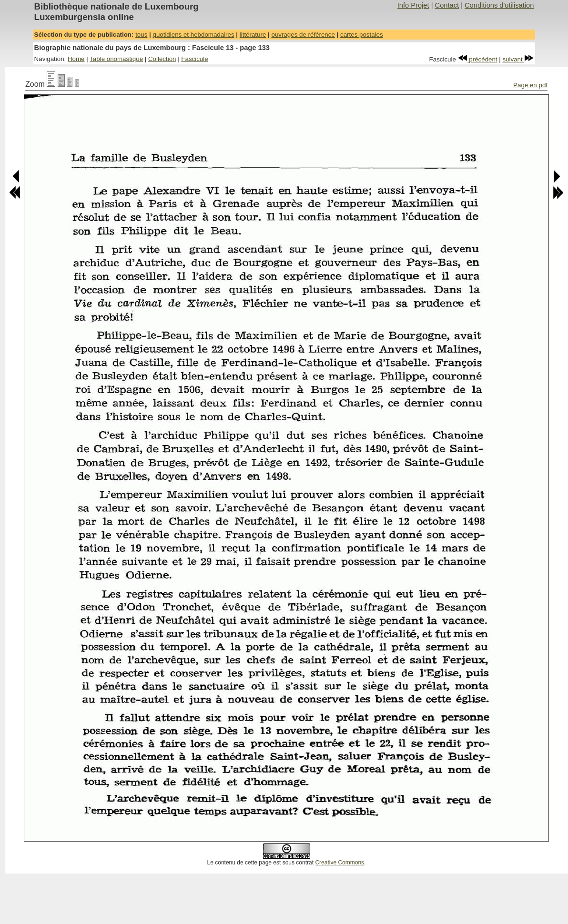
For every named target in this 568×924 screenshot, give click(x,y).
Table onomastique (116, 59)
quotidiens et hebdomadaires (193, 35)
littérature (253, 35)
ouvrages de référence (303, 35)
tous (141, 35)
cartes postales (362, 35)
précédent (478, 59)
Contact (447, 5)
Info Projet (413, 5)
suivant (518, 59)
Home (76, 59)
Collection (162, 59)
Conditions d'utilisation (499, 5)
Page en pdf (530, 85)
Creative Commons (340, 863)
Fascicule (194, 59)
